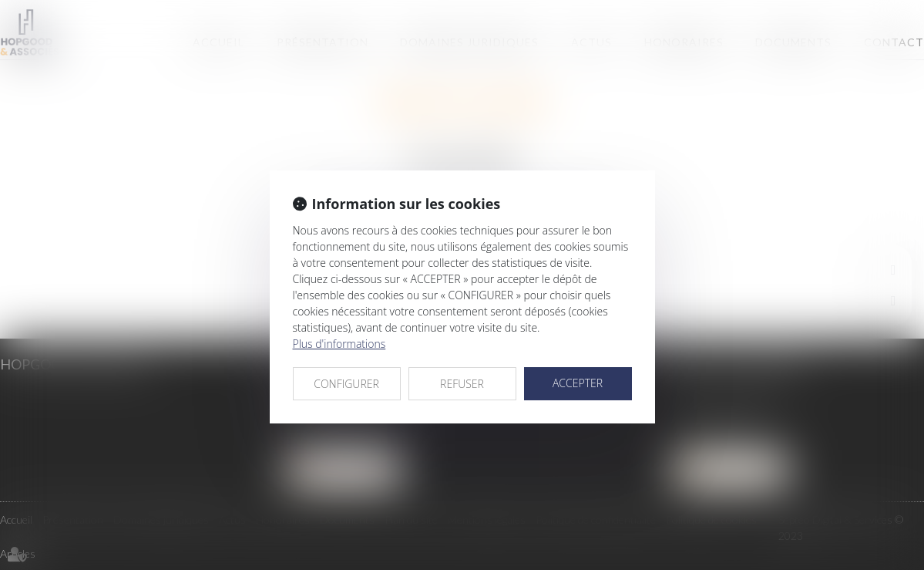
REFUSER (462, 384)
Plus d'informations (339, 344)
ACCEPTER (578, 383)
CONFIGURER (346, 384)
